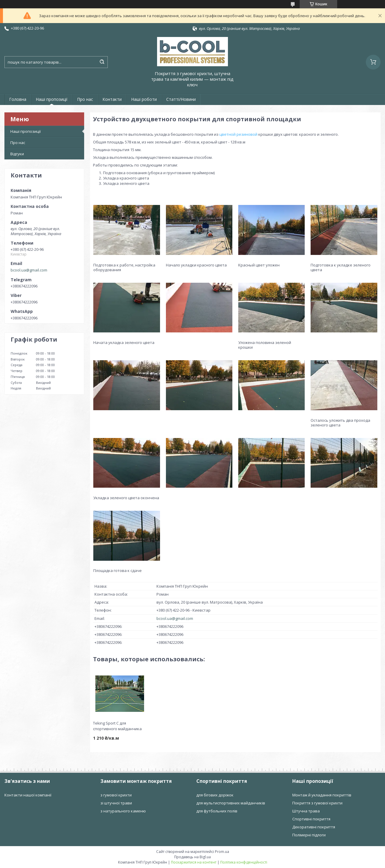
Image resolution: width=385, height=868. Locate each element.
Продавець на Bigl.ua (192, 857)
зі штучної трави (116, 803)
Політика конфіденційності (244, 862)
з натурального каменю (123, 811)
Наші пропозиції (52, 99)
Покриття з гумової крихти (317, 803)
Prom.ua (222, 852)
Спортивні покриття (311, 819)
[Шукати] (102, 62)
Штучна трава (306, 811)
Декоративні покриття (314, 827)
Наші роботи (144, 99)
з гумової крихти (116, 795)
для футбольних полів (217, 811)
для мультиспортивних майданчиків (231, 803)
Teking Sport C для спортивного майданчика (117, 726)
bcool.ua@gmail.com (29, 270)
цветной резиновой (238, 134)
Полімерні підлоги (309, 835)
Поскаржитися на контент (194, 862)
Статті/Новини (181, 99)
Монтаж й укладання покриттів (322, 795)
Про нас (85, 99)
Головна (18, 99)
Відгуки (17, 154)
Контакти (112, 99)
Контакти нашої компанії (28, 795)
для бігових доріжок (215, 795)
